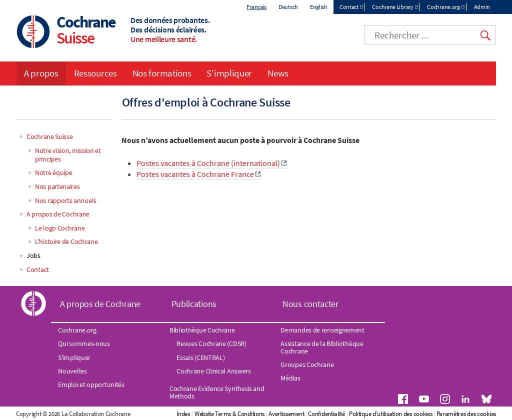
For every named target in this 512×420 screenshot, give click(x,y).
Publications (194, 304)
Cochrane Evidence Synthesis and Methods (217, 392)
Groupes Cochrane (307, 364)
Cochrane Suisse (50, 136)
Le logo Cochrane (60, 228)
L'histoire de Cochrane (66, 241)
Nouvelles (72, 371)
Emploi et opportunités (91, 384)
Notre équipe (53, 172)
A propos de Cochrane (58, 214)
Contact (349, 7)
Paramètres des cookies (466, 414)
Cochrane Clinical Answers (214, 371)
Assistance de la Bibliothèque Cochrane (322, 347)
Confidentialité (326, 414)
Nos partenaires (57, 186)
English (319, 7)
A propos (41, 73)
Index (183, 414)
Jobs (33, 255)
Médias (290, 378)
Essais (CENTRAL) (200, 357)
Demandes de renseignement (322, 330)
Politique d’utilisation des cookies (391, 414)
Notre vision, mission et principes (68, 155)
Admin (482, 7)
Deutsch (288, 7)
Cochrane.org (443, 7)
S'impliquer (229, 73)
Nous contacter (310, 304)
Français (256, 7)
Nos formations (162, 73)
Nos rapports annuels (66, 200)
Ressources (95, 73)
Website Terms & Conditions (229, 414)
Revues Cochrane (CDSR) (211, 343)
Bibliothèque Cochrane (202, 330)
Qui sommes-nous (84, 343)
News (278, 73)
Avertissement (286, 414)
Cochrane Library (392, 7)
